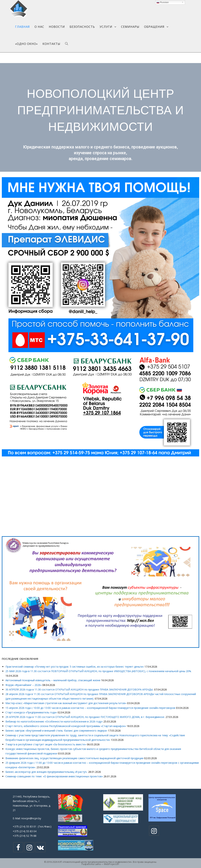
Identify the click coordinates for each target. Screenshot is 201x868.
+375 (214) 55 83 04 (25, 831)
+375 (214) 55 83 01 (25, 826)
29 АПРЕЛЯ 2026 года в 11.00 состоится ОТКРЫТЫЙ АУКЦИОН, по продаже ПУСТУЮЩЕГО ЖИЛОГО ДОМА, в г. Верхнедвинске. (85, 717)
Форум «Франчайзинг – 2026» (24, 685)
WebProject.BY (112, 864)
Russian (163, 2)
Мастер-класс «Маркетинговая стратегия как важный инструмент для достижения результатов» (66, 703)
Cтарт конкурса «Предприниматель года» (31, 712)
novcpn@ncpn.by (31, 818)
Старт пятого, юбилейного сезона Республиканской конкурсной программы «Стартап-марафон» (66, 726)
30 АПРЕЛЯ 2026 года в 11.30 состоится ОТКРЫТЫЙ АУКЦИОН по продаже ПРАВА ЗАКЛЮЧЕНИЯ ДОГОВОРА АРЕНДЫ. (79, 689)
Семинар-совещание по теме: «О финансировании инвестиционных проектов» (54, 776)
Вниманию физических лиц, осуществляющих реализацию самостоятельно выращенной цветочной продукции (74, 758)
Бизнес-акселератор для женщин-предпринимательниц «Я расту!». (46, 772)
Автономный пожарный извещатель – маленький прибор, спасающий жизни (53, 680)
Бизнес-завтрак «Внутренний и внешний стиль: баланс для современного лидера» (56, 731)
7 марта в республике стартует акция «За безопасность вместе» (46, 744)
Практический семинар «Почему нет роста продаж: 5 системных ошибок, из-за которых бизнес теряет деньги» (75, 667)
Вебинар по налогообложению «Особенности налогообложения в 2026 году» (54, 721)
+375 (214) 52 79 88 (25, 836)
